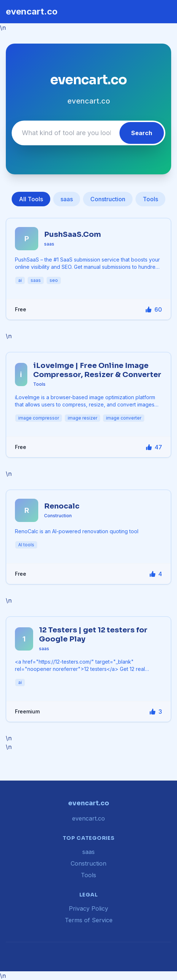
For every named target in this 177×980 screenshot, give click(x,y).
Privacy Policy (88, 908)
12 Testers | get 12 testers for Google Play (93, 635)
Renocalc (62, 506)
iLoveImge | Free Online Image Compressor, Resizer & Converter (97, 370)
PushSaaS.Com (72, 234)
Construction (108, 199)
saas (67, 199)
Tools (150, 199)
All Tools (31, 199)
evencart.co (32, 11)
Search (142, 133)
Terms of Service (89, 920)
